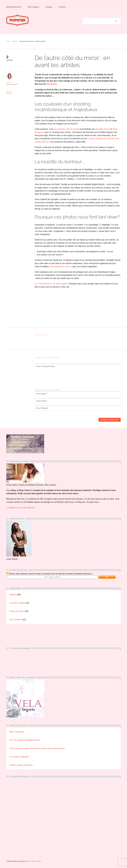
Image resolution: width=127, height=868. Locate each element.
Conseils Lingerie (17, 603)
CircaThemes (37, 861)
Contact (62, 7)
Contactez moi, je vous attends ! (21, 508)
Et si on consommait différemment (25, 740)
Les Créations (16, 620)
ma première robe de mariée (67, 129)
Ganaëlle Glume (103, 129)
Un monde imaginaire (19, 757)
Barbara (15, 41)
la (88, 139)
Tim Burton (52, 84)
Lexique (49, 7)
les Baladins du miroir (61, 267)
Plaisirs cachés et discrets (21, 765)
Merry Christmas (17, 732)
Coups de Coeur (17, 611)
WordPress (29, 861)
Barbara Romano (14, 7)
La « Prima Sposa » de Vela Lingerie (51, 284)
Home (8, 41)
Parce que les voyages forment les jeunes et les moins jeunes (37, 748)
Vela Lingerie (33, 7)
